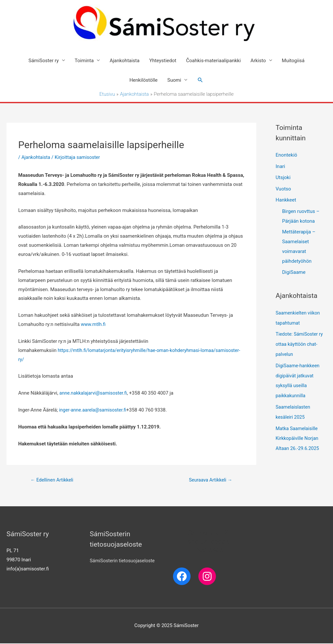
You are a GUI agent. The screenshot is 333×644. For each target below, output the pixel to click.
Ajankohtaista (125, 61)
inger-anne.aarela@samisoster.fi (94, 410)
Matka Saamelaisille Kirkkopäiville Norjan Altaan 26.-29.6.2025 (298, 434)
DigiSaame (294, 271)
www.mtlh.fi (93, 325)
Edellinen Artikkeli (53, 481)
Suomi (174, 80)
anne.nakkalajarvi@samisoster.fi (95, 393)
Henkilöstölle (144, 80)
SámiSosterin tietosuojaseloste (123, 562)
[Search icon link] (200, 80)
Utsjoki (283, 177)
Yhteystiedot (163, 61)
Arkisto (258, 61)
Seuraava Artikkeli (209, 481)
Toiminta (84, 61)
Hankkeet (286, 199)
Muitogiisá (293, 61)
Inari (280, 166)
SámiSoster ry (44, 61)
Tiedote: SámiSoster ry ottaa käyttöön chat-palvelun (300, 343)
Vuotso (283, 188)
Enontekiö (286, 155)
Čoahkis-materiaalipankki (213, 61)
